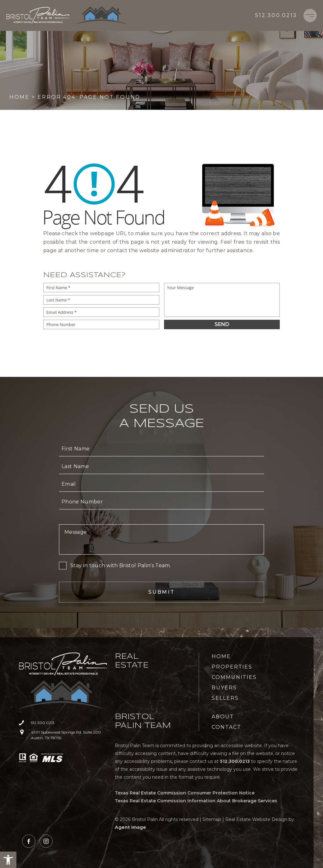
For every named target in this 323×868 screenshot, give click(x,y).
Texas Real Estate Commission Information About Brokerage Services (196, 801)
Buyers (224, 688)
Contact (226, 727)
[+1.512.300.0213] (276, 15)
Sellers (225, 698)
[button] (8, 860)
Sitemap (212, 819)
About (223, 717)
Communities (234, 677)
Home (221, 656)
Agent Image (130, 827)
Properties (232, 667)
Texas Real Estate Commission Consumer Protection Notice (185, 793)
